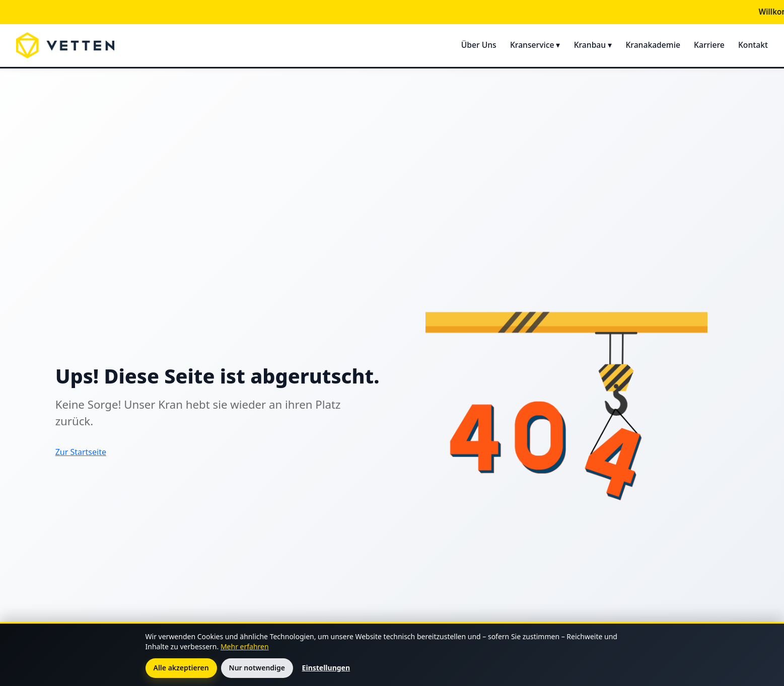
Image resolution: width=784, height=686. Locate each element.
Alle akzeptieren (181, 668)
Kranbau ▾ (593, 45)
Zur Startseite (81, 452)
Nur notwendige (257, 668)
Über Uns (479, 45)
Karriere (709, 45)
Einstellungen (326, 668)
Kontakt (753, 45)
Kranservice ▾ (535, 45)
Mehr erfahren (245, 646)
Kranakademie (653, 45)
